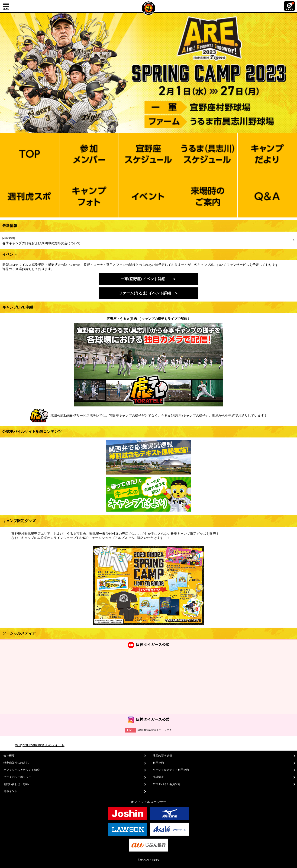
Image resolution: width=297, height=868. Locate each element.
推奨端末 (158, 777)
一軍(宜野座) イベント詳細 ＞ (148, 279)
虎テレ (94, 415)
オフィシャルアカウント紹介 (22, 770)
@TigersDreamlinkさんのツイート (40, 745)
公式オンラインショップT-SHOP (65, 538)
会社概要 (9, 756)
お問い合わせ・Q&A (16, 784)
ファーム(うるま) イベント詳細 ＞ (148, 293)
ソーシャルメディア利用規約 (171, 770)
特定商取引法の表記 (16, 763)
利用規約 (158, 763)
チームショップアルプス (110, 538)
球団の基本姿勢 (162, 756)
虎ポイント (10, 791)
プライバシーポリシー (17, 777)
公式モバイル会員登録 (167, 784)
